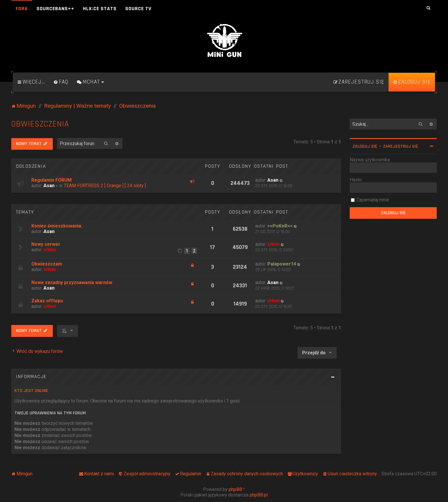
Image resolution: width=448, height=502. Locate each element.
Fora (22, 9)
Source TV (138, 9)
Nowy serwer (46, 244)
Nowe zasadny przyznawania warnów (72, 282)
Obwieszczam (47, 264)
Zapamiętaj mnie (373, 200)
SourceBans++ (55, 9)
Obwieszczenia (40, 124)
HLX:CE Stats (100, 9)
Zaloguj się (365, 146)
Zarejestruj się (401, 146)
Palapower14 (282, 264)
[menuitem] (61, 82)
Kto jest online (31, 391)
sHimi (50, 250)
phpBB (235, 489)
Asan (49, 186)
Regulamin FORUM (51, 180)
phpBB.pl (259, 495)
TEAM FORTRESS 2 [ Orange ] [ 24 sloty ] (105, 186)
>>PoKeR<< (280, 226)
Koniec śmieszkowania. (57, 226)
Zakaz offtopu (47, 301)
